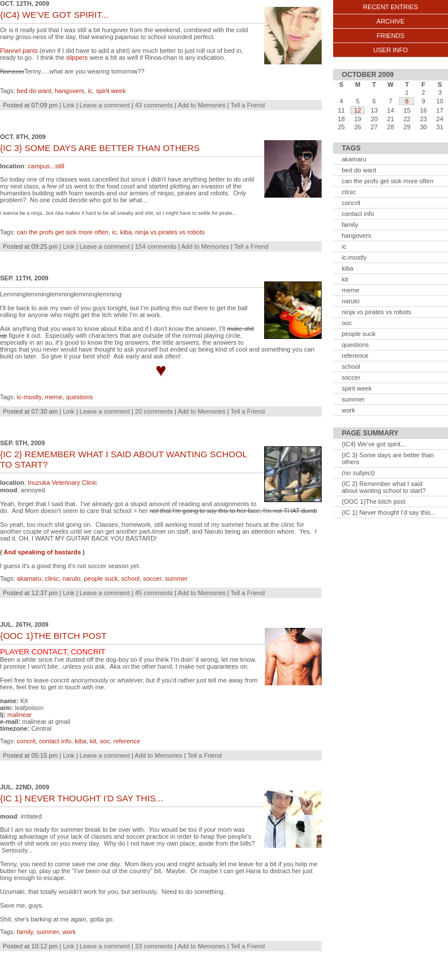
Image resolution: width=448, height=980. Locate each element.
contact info (55, 741)
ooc (105, 741)
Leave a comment (105, 105)
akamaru (29, 578)
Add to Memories (201, 105)
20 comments (154, 411)
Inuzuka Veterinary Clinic (62, 483)
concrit (26, 741)
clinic (52, 578)
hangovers (69, 91)
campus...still (46, 166)
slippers (77, 57)
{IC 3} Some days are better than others (388, 458)
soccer (152, 578)
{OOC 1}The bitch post (374, 501)
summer (176, 578)
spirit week (111, 91)
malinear (20, 715)
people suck (101, 578)
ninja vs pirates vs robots (170, 232)
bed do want (34, 91)
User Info (391, 50)
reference (127, 741)
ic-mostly (29, 397)
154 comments (156, 246)
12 (357, 110)
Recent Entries (391, 7)
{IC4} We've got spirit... (374, 444)
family (25, 932)
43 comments (154, 105)
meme (54, 397)
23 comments (154, 946)
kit (93, 741)
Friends (391, 36)
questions (80, 397)
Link (68, 105)
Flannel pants (19, 51)
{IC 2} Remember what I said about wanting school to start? (384, 487)
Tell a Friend (248, 105)
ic (90, 91)
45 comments (154, 593)
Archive (391, 21)
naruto (72, 578)
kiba (126, 232)
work (69, 932)
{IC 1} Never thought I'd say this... (389, 512)
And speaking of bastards (42, 552)
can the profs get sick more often (63, 232)
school (130, 578)
